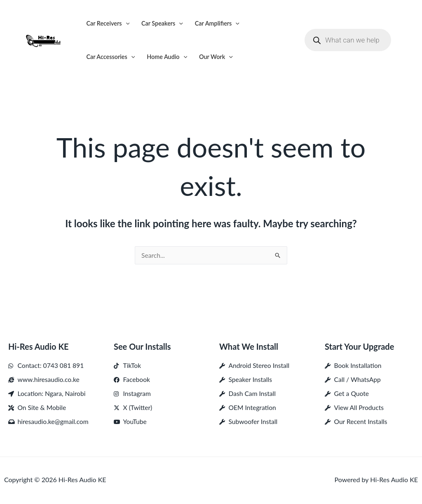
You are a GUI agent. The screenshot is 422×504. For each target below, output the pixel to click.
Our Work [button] (216, 57)
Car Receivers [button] (108, 23)
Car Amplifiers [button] (217, 23)
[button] (126, 23)
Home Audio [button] (167, 57)
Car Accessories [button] (110, 57)
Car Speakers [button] (162, 23)
